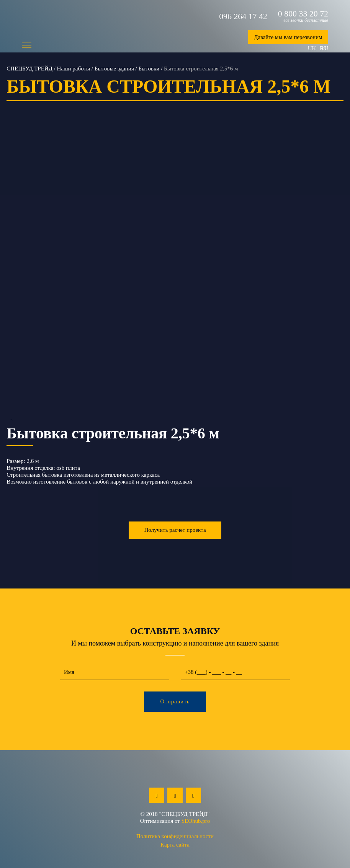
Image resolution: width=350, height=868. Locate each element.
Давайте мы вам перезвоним (287, 37)
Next (338, 276)
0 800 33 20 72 (303, 14)
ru (324, 48)
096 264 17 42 (243, 16)
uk (312, 48)
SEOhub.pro (196, 821)
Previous (12, 276)
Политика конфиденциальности (175, 836)
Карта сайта (175, 845)
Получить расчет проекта (175, 530)
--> (175, 276)
